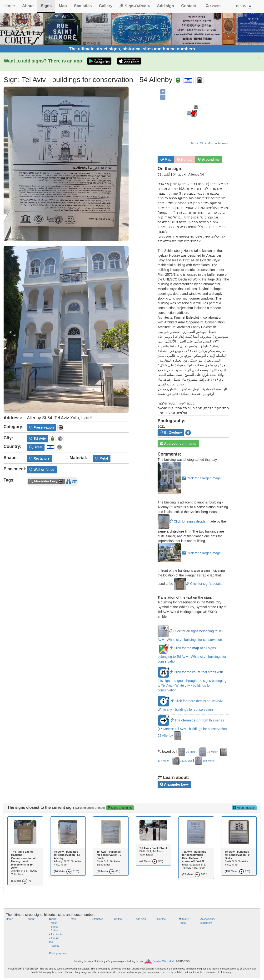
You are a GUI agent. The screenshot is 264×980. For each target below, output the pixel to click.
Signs (46, 6)
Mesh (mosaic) (244, 808)
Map (63, 6)
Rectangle (39, 458)
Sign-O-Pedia (135, 6)
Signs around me (120, 808)
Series (55, 927)
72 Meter (208, 752)
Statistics (83, 6)
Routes (55, 946)
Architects (57, 934)
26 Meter (187, 752)
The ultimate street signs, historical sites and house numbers (132, 49)
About (28, 6)
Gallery (106, 6)
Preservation (42, 427)
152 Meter (182, 761)
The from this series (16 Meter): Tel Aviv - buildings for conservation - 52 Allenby (193, 728)
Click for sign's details (182, 521)
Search (213, 6)
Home (9, 6)
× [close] (259, 58)
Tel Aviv (38, 439)
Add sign (165, 6)
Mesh (54, 923)
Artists (54, 930)
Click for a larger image (189, 478)
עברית (244, 6)
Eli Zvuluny (171, 432)
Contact (189, 6)
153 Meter (205, 761)
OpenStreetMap (203, 143)
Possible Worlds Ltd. (163, 961)
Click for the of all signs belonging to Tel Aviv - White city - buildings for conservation (192, 655)
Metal (102, 458)
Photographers (58, 953)
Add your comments (178, 444)
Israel (36, 447)
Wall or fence (42, 470)
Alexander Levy (174, 784)
